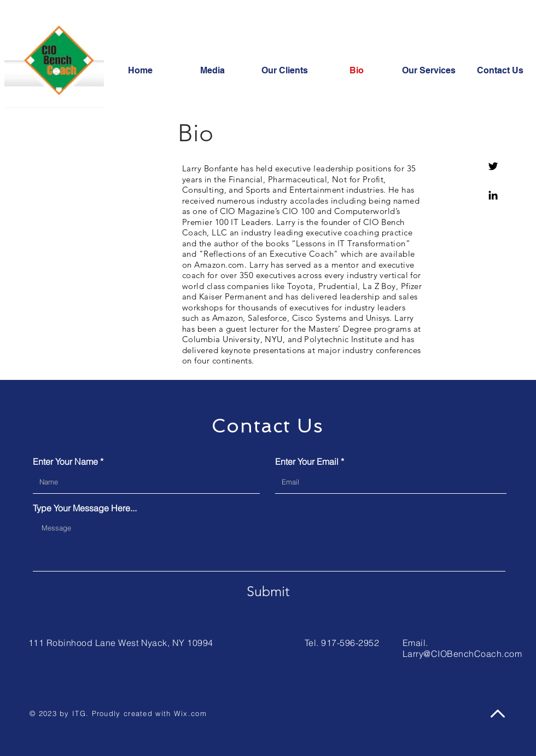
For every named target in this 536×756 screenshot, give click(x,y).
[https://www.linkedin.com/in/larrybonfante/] (493, 195)
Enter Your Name (65, 461)
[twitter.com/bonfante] (493, 166)
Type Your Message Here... (85, 508)
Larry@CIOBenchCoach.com (462, 654)
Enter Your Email (307, 461)
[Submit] (268, 591)
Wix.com (190, 713)
